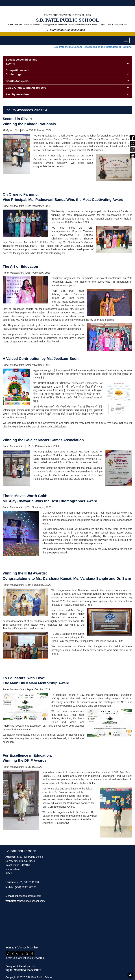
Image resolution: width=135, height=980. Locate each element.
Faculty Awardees (67, 94)
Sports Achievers (67, 81)
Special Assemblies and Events (67, 62)
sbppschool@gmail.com (28, 896)
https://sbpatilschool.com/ (31, 901)
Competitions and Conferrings (67, 72)
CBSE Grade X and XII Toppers (67, 88)
